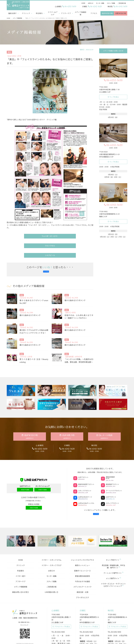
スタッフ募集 (52, 548)
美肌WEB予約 (121, 13)
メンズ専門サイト (113, 545)
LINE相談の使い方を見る (34, 469)
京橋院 (82, 577)
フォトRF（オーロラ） (50, 205)
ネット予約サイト (113, 527)
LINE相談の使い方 (52, 559)
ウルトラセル (50, 215)
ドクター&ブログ (53, 13)
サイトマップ (25, 593)
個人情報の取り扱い (25, 591)
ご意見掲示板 (52, 554)
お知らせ (52, 537)
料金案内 (39, 13)
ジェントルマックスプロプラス (82, 527)
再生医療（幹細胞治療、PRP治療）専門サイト (113, 533)
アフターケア (66, 13)
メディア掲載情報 (80, 13)
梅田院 (111, 577)
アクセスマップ (61, 594)
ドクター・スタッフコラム (52, 527)
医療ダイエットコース (82, 537)
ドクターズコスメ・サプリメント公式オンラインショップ (113, 552)
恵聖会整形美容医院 (82, 543)
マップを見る (113, 96)
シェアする (46, 241)
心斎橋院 (55, 577)
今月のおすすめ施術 (82, 548)
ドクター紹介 (21, 543)
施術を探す (12, 13)
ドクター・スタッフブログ (52, 532)
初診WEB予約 (107, 13)
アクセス (94, 13)
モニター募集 (52, 543)
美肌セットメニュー (82, 532)
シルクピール (50, 224)
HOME (21, 527)
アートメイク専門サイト (113, 540)
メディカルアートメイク (82, 554)
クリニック (26, 13)
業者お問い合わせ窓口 (21, 559)
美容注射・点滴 (82, 559)
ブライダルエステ (82, 564)
